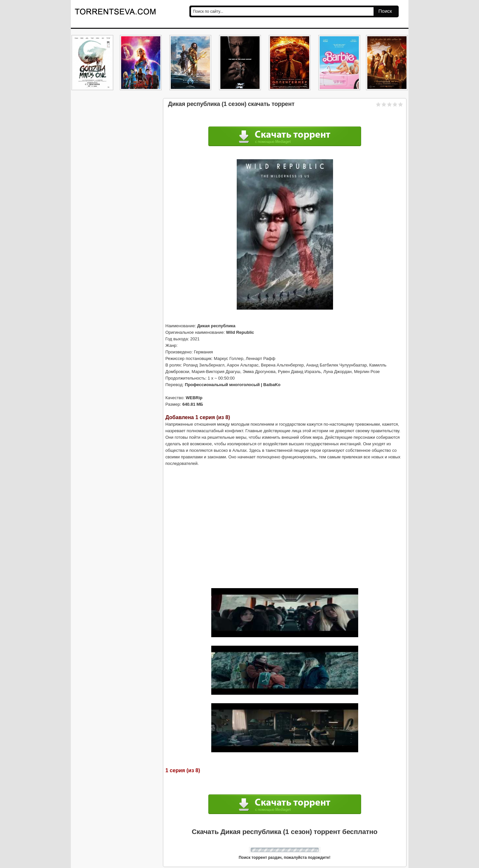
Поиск (385, 11)
